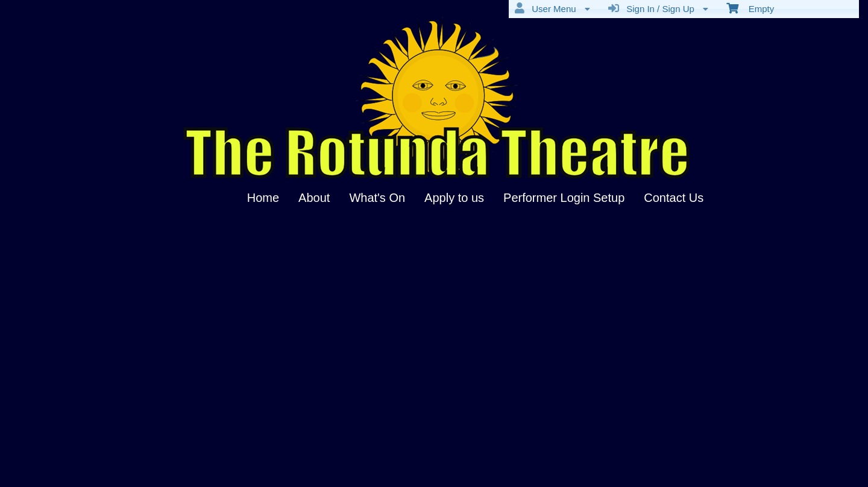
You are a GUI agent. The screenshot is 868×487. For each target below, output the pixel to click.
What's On (377, 198)
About (314, 198)
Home (263, 198)
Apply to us (454, 198)
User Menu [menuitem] (552, 8)
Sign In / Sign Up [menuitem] (658, 8)
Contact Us (674, 198)
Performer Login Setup (564, 198)
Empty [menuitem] (750, 8)
